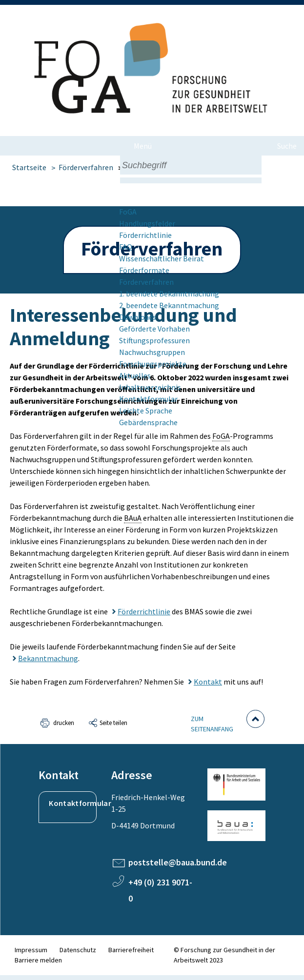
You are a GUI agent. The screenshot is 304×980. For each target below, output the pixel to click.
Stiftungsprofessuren (154, 340)
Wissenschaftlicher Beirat (162, 258)
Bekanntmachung (48, 658)
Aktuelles (135, 375)
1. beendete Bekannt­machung (169, 294)
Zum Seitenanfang (212, 724)
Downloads (138, 317)
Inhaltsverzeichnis (150, 387)
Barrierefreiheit (131, 950)
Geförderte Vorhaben (154, 329)
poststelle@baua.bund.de (178, 862)
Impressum (31, 950)
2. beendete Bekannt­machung (169, 305)
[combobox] (191, 165)
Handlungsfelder (147, 223)
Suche (287, 146)
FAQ (126, 247)
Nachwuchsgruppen (152, 352)
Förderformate (144, 270)
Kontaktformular (148, 399)
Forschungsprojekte (153, 364)
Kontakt (208, 682)
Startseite (29, 167)
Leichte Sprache (146, 411)
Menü (143, 146)
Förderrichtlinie (145, 235)
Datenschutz (78, 950)
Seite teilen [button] (113, 723)
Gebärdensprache (148, 422)
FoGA (128, 212)
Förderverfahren (146, 282)
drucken (64, 723)
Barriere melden (38, 960)
